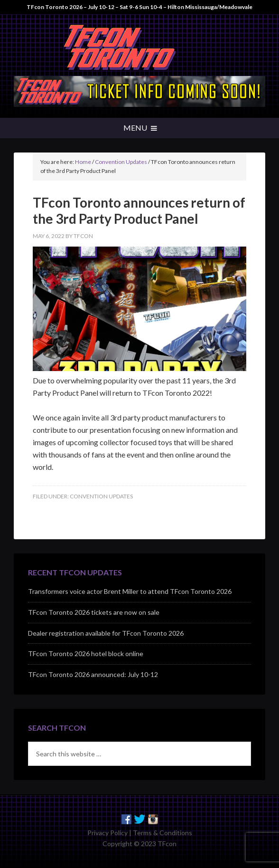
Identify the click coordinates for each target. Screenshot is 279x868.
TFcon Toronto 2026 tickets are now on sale (94, 612)
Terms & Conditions (163, 833)
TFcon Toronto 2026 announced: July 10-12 (93, 674)
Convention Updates (101, 496)
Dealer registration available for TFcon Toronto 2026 (106, 633)
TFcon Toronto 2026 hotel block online (86, 653)
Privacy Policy (107, 833)
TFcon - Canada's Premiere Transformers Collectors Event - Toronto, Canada (139, 48)
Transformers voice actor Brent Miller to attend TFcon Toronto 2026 (130, 591)
